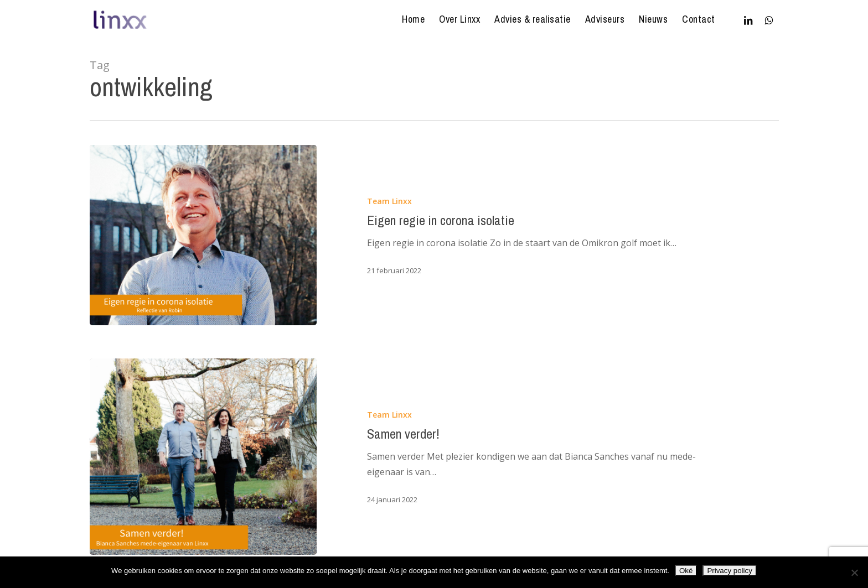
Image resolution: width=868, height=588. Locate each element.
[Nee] (854, 573)
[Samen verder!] (203, 456)
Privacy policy (729, 571)
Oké (686, 571)
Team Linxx (389, 201)
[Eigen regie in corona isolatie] (203, 235)
